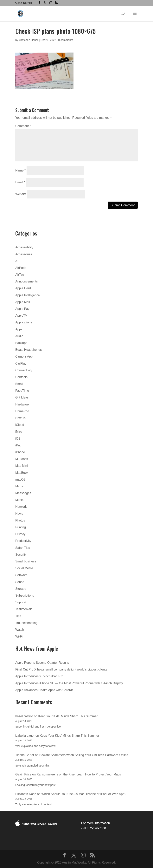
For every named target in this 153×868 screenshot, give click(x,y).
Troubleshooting (26, 623)
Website (21, 194)
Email (20, 182)
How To (20, 418)
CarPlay (21, 363)
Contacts (21, 377)
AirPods (21, 268)
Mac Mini (22, 466)
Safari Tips (23, 548)
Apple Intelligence (28, 295)
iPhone (20, 452)
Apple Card (23, 288)
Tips (18, 616)
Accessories (24, 254)
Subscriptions (25, 596)
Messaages (23, 493)
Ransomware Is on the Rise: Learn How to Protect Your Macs (79, 774)
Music (19, 500)
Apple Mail (23, 302)
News (19, 514)
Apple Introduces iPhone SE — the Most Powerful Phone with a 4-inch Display (69, 683)
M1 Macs (22, 459)
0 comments (66, 40)
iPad (18, 445)
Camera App (24, 356)
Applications (24, 322)
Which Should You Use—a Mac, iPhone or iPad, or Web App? (84, 794)
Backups (21, 343)
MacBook (22, 473)
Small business (26, 561)
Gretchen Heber (29, 40)
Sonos (20, 582)
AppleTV (21, 316)
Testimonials (24, 609)
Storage (21, 589)
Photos (20, 520)
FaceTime (22, 391)
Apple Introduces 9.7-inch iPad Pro (39, 676)
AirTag (20, 275)
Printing (21, 527)
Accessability (24, 247)
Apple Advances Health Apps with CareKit (44, 690)
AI (17, 261)
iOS (18, 439)
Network (21, 507)
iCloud (20, 425)
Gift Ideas (22, 397)
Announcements (27, 281)
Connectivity (24, 370)
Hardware (22, 404)
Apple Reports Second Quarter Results (42, 663)
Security (21, 555)
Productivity (23, 541)
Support (21, 602)
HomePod (22, 411)
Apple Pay (22, 309)
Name (20, 170)
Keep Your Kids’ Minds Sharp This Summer (68, 716)
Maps (19, 486)
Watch (20, 630)
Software (21, 575)
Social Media (24, 568)
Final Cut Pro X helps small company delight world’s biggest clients (61, 669)
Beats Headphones (29, 350)
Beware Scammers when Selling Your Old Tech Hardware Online (84, 755)
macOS (20, 479)
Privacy (20, 534)
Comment (23, 126)
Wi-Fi (19, 636)
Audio (19, 336)
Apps (19, 329)
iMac (19, 432)
